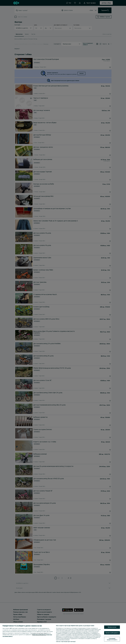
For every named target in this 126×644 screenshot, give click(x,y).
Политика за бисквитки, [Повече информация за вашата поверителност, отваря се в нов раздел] (39, 635)
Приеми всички (112, 627)
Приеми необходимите (112, 633)
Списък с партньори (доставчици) (66, 641)
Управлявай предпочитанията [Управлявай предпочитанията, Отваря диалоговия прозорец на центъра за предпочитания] (112, 639)
